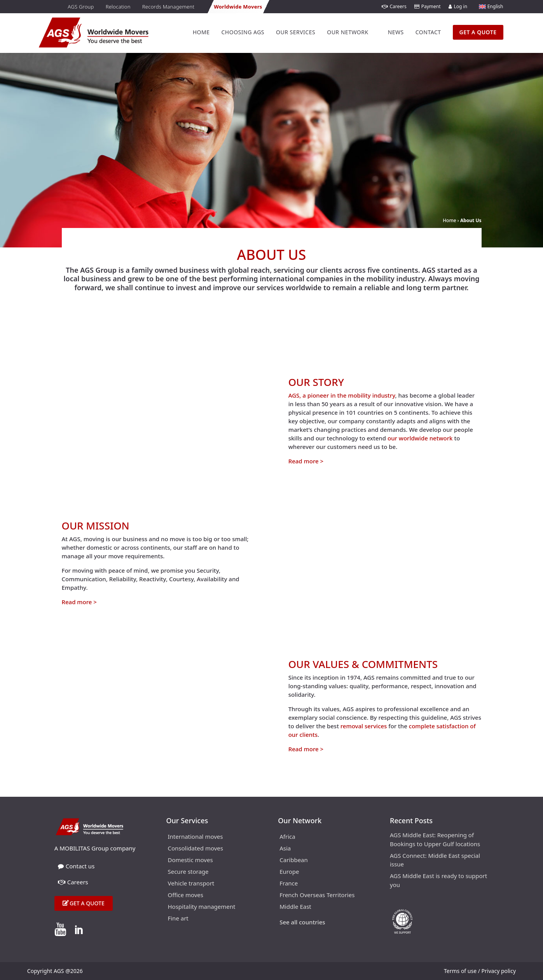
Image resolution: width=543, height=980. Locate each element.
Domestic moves (190, 860)
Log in (458, 6)
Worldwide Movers (238, 7)
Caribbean (294, 860)
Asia (285, 849)
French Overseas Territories (317, 895)
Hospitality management (201, 907)
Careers (394, 6)
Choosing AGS (243, 32)
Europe (289, 872)
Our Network (347, 32)
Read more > (306, 461)
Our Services (296, 32)
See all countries (302, 923)
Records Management (168, 7)
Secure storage (188, 872)
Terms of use (460, 971)
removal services (364, 726)
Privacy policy (499, 971)
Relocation (118, 7)
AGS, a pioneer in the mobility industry (342, 395)
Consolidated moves (195, 849)
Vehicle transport (191, 884)
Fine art (178, 919)
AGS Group (81, 7)
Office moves (185, 895)
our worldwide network (420, 438)
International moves (195, 837)
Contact (428, 32)
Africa (287, 837)
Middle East (295, 907)
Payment (428, 6)
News (396, 32)
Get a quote (87, 903)
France (289, 884)
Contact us (76, 866)
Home (201, 32)
